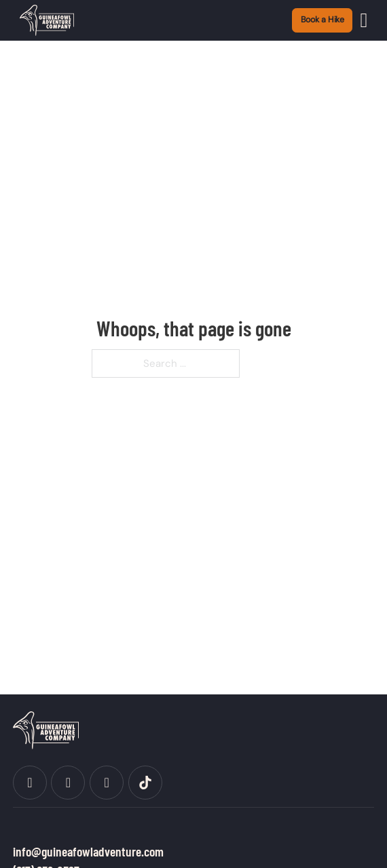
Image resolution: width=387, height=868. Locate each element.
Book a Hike (323, 20)
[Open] (364, 20)
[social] (30, 783)
